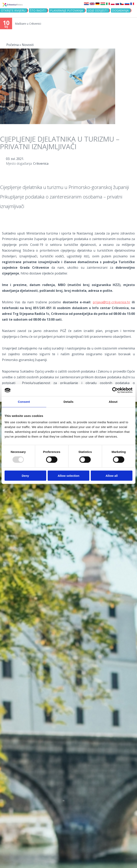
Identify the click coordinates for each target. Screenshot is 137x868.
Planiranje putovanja (67, 10)
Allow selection (68, 475)
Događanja (120, 10)
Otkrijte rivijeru (13, 10)
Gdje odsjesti (97, 10)
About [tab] (113, 402)
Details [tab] (68, 402)
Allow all (112, 475)
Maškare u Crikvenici (28, 24)
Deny (25, 475)
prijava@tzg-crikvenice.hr (111, 302)
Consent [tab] (24, 402)
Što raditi (38, 10)
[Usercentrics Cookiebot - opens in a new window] (115, 390)
